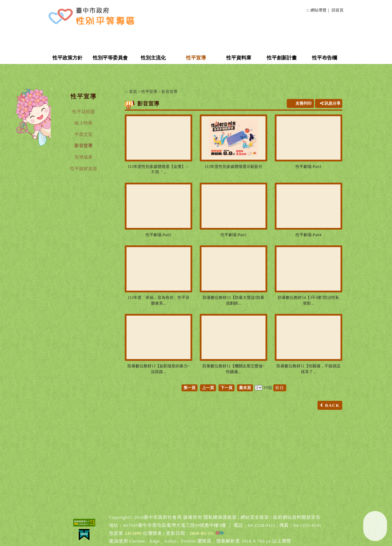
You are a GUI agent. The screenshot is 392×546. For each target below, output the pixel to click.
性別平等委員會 (110, 58)
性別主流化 (153, 58)
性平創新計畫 (282, 58)
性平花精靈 (83, 112)
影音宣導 (83, 146)
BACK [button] (332, 405)
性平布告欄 (324, 58)
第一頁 (189, 388)
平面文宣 (83, 134)
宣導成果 (83, 157)
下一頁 (226, 388)
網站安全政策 (255, 517)
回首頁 (337, 10)
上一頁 (208, 388)
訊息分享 (330, 103)
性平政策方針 (67, 58)
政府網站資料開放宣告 (297, 517)
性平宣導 (196, 58)
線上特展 (83, 123)
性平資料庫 (239, 58)
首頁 (133, 92)
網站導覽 (318, 10)
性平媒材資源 (83, 169)
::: (308, 10)
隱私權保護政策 (220, 517)
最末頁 (245, 388)
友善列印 (303, 103)
